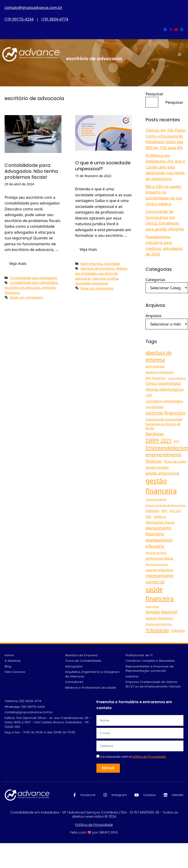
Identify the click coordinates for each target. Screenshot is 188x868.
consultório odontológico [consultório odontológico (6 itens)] (164, 401)
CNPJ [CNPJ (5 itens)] (149, 395)
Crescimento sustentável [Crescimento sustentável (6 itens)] (164, 419)
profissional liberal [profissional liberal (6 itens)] (159, 558)
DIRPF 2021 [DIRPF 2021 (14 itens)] (159, 440)
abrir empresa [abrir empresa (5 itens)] (155, 366)
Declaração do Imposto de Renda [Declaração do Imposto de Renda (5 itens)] (163, 426)
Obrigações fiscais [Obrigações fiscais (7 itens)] (160, 522)
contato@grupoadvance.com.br (33, 7)
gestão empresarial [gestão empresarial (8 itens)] (162, 473)
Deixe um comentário (26, 297)
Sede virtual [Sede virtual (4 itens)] (152, 607)
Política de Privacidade (94, 825)
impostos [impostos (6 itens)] (152, 511)
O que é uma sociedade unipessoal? (103, 166)
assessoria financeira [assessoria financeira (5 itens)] (159, 372)
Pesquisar (154, 94)
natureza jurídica (105, 278)
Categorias (155, 280)
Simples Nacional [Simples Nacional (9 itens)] (161, 612)
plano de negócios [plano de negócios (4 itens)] (156, 553)
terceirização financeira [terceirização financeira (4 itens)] (159, 624)
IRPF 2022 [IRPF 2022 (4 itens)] (175, 511)
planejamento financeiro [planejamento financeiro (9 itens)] (158, 531)
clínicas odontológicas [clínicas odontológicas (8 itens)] (165, 389)
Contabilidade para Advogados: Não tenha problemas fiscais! (31, 171)
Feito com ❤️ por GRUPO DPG (94, 832)
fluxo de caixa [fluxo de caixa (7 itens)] (175, 461)
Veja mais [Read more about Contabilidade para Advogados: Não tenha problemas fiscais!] (18, 263)
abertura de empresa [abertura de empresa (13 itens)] (159, 356)
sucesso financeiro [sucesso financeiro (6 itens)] (159, 618)
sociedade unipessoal (92, 283)
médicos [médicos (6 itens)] (160, 517)
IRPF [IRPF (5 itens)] (164, 511)
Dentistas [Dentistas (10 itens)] (155, 434)
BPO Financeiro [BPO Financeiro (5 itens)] (156, 378)
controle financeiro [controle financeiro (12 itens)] (165, 413)
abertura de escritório (97, 268)
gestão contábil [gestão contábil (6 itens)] (157, 467)
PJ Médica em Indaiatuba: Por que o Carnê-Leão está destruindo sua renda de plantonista (165, 167)
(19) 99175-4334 (19, 19)
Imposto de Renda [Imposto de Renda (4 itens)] (156, 499)
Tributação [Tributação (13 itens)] (157, 630)
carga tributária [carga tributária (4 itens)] (177, 378)
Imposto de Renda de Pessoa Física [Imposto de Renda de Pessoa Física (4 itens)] (165, 505)
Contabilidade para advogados (33, 278)
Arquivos (154, 316)
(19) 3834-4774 (55, 19)
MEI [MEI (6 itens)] (148, 517)
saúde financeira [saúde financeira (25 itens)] (160, 594)
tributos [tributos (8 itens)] (178, 630)
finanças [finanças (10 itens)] (154, 461)
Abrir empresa (91, 264)
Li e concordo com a (133, 757)
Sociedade (112, 264)
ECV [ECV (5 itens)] (176, 441)
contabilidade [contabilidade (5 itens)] (155, 407)
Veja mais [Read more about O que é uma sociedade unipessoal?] (88, 249)
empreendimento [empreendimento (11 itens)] (163, 455)
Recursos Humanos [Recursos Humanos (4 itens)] (157, 564)
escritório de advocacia (22, 288)
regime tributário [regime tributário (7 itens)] (159, 570)
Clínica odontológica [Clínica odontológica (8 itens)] (163, 383)
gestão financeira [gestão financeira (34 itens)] (161, 486)
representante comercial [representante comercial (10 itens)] (159, 579)
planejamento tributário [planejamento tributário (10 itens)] (159, 543)
